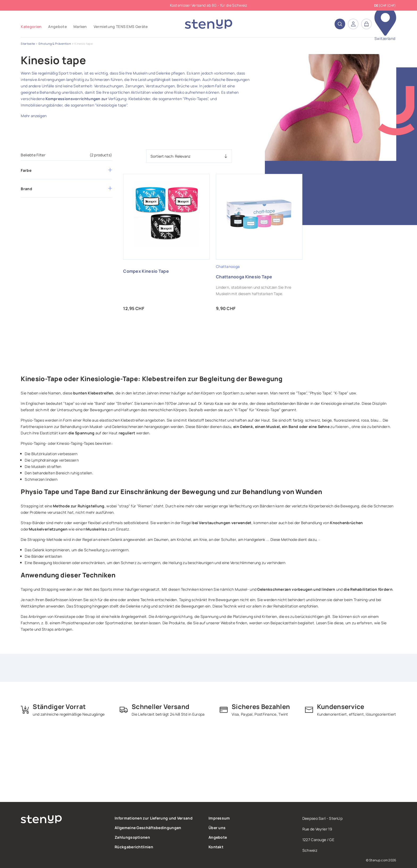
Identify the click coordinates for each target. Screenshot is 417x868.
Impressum (219, 818)
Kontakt (216, 847)
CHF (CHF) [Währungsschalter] (388, 5)
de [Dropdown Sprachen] (376, 6)
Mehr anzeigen (34, 116)
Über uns (217, 828)
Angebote (218, 837)
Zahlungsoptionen (132, 837)
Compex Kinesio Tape (146, 271)
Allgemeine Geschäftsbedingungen (148, 828)
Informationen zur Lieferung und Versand (154, 818)
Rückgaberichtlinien (134, 847)
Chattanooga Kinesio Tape (244, 277)
